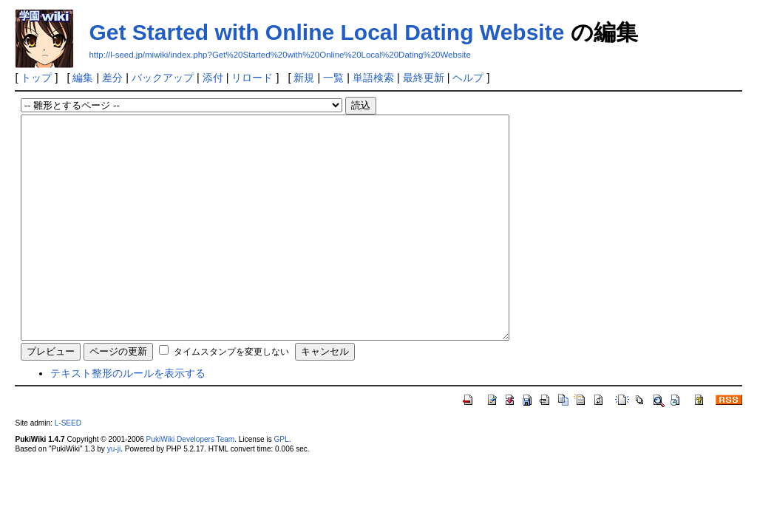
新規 (304, 78)
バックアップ (163, 78)
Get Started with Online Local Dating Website (326, 32)
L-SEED (68, 467)
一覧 (333, 78)
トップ (36, 78)
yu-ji (114, 493)
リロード (252, 78)
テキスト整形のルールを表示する (128, 417)
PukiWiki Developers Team (191, 484)
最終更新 (424, 78)
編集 (83, 78)
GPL (281, 484)
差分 (112, 78)
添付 (213, 78)
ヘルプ (468, 78)
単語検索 (373, 78)
